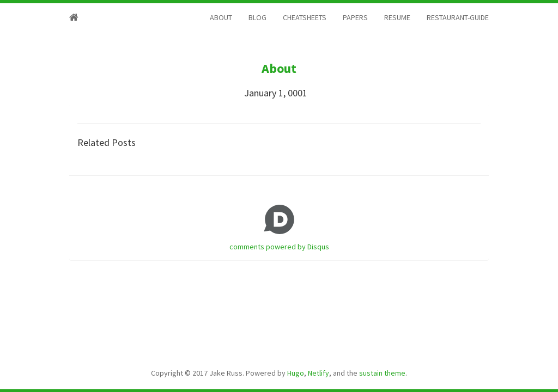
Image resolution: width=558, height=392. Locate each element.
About (279, 68)
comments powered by (279, 247)
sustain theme (382, 373)
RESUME (397, 17)
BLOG (257, 17)
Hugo (296, 373)
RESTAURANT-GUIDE (458, 17)
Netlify (319, 373)
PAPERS (355, 17)
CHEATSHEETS (305, 17)
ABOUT (221, 17)
